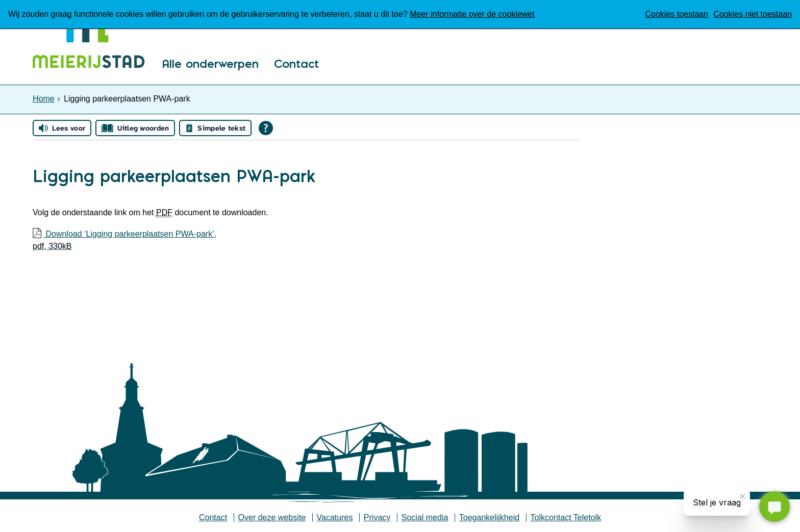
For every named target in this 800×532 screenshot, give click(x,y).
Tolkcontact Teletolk (566, 517)
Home (44, 99)
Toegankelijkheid (489, 517)
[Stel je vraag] (774, 506)
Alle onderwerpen (210, 65)
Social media (425, 517)
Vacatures (335, 517)
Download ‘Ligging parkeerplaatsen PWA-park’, (306, 241)
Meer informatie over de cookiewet (472, 14)
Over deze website (272, 517)
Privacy (377, 517)
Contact (296, 65)
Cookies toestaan (677, 14)
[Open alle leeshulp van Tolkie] (266, 128)
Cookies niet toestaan (753, 14)
